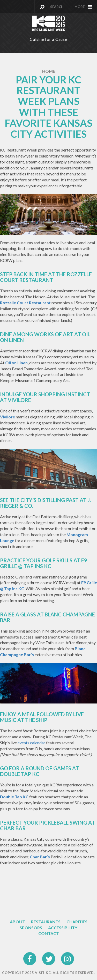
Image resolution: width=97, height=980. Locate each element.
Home (49, 71)
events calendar (31, 743)
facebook (30, 955)
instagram (68, 955)
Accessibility (63, 928)
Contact (49, 933)
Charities (77, 922)
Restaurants (46, 922)
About (17, 922)
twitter (49, 955)
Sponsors (31, 928)
